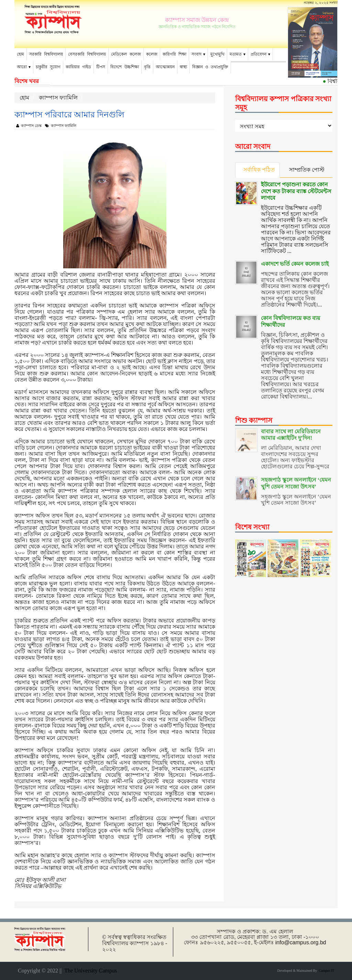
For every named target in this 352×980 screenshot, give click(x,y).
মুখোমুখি (217, 54)
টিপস (101, 67)
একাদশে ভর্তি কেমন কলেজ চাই (295, 260)
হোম (20, 54)
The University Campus (89, 971)
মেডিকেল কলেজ (126, 54)
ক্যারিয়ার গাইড (78, 67)
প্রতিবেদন (258, 54)
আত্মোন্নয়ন (165, 67)
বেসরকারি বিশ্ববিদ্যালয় (87, 54)
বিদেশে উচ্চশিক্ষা (124, 67)
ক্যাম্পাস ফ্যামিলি (58, 98)
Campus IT (326, 971)
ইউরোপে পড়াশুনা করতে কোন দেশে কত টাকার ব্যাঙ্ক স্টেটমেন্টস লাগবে (296, 191)
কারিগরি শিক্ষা (174, 54)
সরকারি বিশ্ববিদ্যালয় (46, 54)
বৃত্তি (147, 67)
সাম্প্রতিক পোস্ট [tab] (307, 170)
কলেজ (152, 54)
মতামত (236, 54)
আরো (22, 67)
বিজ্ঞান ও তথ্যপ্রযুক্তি (210, 67)
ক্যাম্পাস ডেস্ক (29, 126)
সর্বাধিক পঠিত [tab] (259, 170)
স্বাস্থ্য (183, 67)
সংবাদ (196, 54)
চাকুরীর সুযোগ (48, 67)
